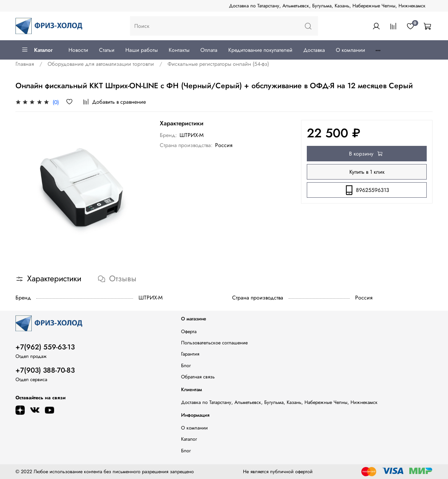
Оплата (209, 50)
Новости (78, 50)
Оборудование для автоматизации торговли (101, 64)
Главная (25, 64)
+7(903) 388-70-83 (45, 370)
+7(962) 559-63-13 (45, 347)
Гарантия (190, 354)
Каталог (37, 50)
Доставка (314, 50)
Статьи (107, 50)
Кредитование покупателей (260, 50)
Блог (186, 366)
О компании (351, 50)
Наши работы (142, 50)
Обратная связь (198, 377)
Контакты (179, 50)
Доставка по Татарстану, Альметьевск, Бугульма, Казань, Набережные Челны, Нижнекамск (327, 6)
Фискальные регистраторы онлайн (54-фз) (218, 64)
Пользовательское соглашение (214, 343)
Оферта (189, 332)
